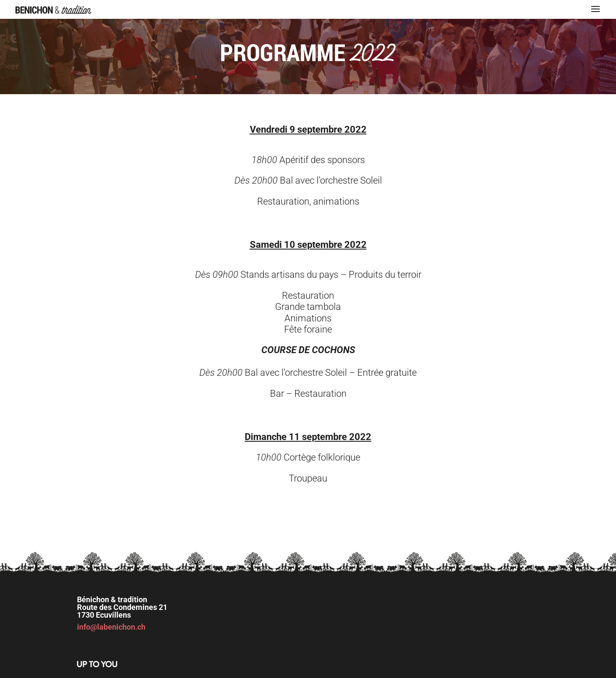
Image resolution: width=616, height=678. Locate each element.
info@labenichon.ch (111, 627)
